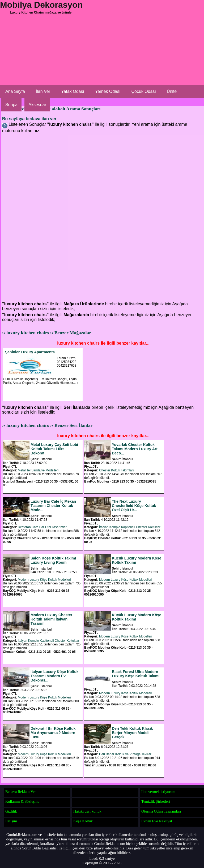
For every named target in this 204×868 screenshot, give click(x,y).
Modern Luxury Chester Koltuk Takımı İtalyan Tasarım (51, 619)
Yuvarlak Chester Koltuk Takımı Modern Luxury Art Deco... (135, 449)
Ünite (172, 91)
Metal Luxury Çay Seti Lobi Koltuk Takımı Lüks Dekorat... (54, 449)
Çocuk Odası (143, 91)
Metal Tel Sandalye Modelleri (38, 470)
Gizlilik (11, 811)
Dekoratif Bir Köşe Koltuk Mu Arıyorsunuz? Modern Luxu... (53, 733)
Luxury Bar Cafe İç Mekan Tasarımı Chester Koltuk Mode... (53, 506)
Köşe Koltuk (83, 821)
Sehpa (11, 105)
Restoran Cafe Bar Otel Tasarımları (43, 527)
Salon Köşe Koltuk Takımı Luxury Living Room (53, 560)
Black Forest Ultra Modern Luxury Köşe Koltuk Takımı (136, 674)
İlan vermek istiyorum (158, 792)
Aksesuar (37, 105)
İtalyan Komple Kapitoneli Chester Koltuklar (130, 527)
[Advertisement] (102, 58)
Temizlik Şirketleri (156, 801)
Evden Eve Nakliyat (157, 821)
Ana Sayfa (15, 91)
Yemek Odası (108, 91)
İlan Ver (43, 91)
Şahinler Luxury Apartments (30, 352)
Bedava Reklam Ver (21, 792)
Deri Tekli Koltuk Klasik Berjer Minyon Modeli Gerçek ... (132, 733)
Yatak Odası (73, 91)
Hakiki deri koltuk (87, 811)
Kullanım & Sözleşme (22, 801)
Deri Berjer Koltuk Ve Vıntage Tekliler (125, 754)
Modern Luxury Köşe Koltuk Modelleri (44, 580)
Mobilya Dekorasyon (41, 5)
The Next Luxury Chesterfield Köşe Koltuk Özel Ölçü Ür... (134, 506)
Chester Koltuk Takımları (116, 470)
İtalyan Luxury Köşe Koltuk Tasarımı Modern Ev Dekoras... (54, 676)
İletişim (11, 821)
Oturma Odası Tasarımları (161, 811)
